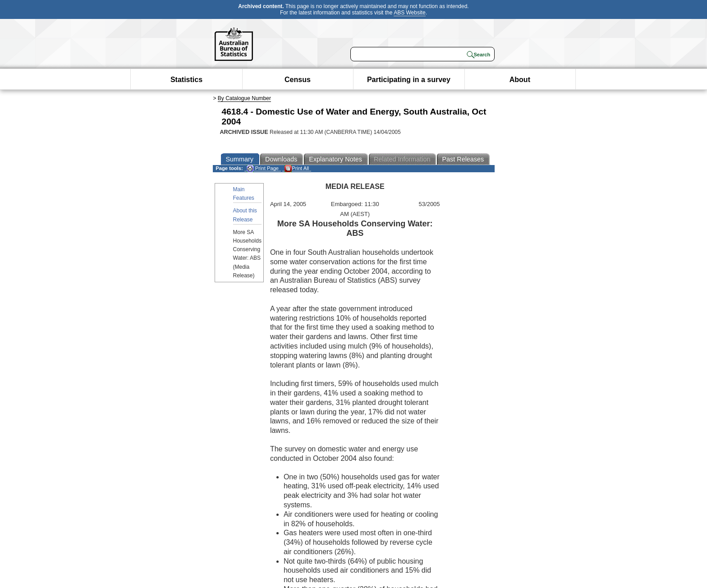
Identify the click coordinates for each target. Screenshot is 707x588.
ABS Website (409, 13)
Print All (297, 168)
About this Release (245, 215)
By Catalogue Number (244, 98)
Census (298, 80)
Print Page (263, 168)
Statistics (186, 80)
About (520, 80)
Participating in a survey (409, 80)
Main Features (244, 194)
